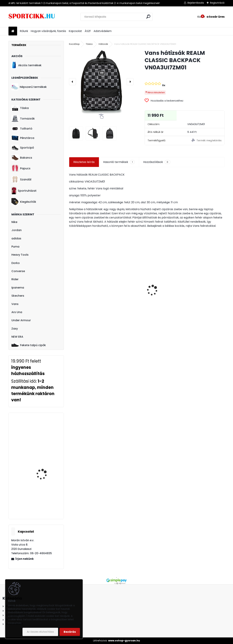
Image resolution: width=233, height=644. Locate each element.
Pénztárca (23, 138)
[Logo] (32, 17)
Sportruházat (24, 191)
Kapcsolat (75, 31)
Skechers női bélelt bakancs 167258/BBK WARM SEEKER (44, 460)
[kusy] (77, 312)
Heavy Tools (20, 255)
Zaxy (15, 329)
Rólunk (24, 31)
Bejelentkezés (196, 3)
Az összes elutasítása (40, 632)
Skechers (18, 296)
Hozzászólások (157, 162)
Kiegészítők (24, 202)
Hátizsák (103, 44)
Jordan (17, 230)
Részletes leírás (84, 162)
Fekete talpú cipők (29, 345)
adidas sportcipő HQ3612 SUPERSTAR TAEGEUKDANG (43, 430)
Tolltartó (22, 129)
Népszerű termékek (29, 87)
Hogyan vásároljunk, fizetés (48, 31)
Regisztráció (217, 3)
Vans (15, 304)
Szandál (21, 180)
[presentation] (72, 82)
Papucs (21, 168)
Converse (18, 271)
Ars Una (17, 312)
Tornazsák (23, 119)
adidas (16, 238)
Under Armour (21, 320)
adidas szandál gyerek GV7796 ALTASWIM (87, 288)
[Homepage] (13, 31)
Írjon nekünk (25, 559)
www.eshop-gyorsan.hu (124, 641)
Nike (14, 222)
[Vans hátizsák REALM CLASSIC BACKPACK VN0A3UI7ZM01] (101, 82)
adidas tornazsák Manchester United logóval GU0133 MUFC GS (204, 296)
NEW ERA (17, 337)
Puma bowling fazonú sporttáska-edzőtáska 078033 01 (126, 289)
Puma (15, 247)
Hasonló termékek (119, 162)
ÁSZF (88, 31)
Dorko (16, 263)
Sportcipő (23, 148)
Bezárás (70, 632)
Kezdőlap (74, 44)
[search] (148, 17)
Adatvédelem (103, 31)
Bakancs (22, 158)
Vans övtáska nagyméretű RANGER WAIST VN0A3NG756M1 (166, 285)
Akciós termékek (26, 65)
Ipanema (18, 288)
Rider (15, 279)
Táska (20, 108)
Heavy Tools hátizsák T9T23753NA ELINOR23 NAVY (45, 492)
